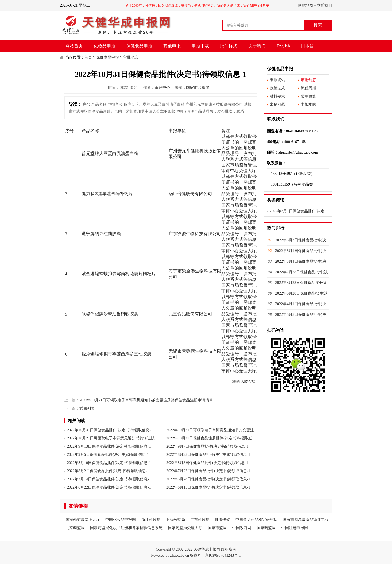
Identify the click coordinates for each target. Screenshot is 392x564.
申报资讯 (277, 80)
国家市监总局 (198, 88)
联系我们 (324, 5)
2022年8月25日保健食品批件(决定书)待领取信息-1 (208, 455)
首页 (88, 57)
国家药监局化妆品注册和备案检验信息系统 (126, 528)
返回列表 (87, 408)
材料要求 (277, 96)
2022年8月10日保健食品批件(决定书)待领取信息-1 (109, 463)
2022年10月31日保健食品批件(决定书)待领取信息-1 (110, 430)
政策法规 (277, 88)
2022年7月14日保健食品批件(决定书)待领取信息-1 (109, 479)
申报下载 (200, 46)
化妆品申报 (105, 46)
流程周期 (308, 88)
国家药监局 (266, 528)
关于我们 (257, 46)
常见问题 (277, 104)
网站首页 (74, 46)
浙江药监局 (151, 520)
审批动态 (131, 57)
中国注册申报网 (295, 528)
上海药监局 (175, 520)
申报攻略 (308, 104)
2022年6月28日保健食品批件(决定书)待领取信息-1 (208, 479)
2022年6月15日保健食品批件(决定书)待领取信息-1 (208, 487)
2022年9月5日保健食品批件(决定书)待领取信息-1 (108, 455)
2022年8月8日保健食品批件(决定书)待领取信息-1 (207, 463)
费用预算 (308, 96)
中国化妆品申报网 (121, 520)
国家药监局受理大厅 (185, 528)
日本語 (307, 46)
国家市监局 (217, 528)
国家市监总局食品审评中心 (306, 520)
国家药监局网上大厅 (83, 520)
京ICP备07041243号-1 (223, 555)
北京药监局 (75, 528)
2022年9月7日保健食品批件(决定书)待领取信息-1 (207, 446)
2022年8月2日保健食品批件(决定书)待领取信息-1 (108, 471)
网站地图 (305, 5)
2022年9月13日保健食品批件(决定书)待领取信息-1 (109, 446)
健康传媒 (222, 520)
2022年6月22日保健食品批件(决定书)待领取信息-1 (109, 487)
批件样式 (229, 46)
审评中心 (162, 88)
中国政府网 (242, 528)
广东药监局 (200, 520)
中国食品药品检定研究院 (256, 520)
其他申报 (172, 46)
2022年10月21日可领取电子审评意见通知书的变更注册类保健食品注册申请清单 (146, 400)
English (283, 46)
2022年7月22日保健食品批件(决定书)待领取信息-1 (208, 471)
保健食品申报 (139, 46)
